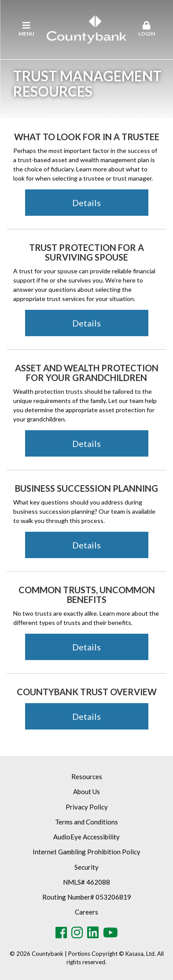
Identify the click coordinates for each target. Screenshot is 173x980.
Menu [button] (27, 29)
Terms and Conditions (86, 822)
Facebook (61, 933)
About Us (86, 791)
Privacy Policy (87, 807)
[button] (146, 29)
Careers (86, 912)
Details (86, 203)
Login (146, 29)
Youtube (110, 933)
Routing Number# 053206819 (87, 897)
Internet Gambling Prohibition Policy (86, 852)
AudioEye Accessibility (86, 837)
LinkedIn (93, 933)
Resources (87, 777)
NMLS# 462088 (86, 882)
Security (86, 867)
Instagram (77, 933)
